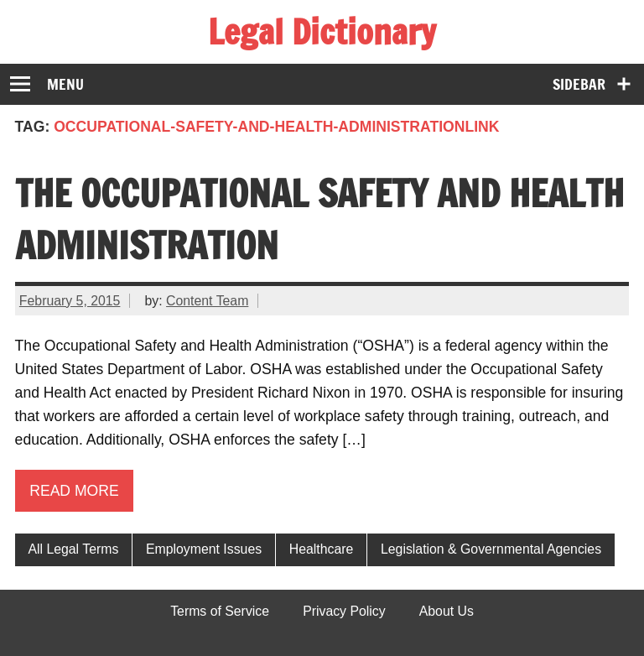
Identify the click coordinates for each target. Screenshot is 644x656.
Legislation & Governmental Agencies (491, 549)
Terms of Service (220, 612)
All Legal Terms (73, 549)
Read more (74, 491)
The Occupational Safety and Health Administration (319, 219)
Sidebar (579, 84)
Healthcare (322, 549)
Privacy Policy (344, 612)
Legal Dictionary (322, 31)
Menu (65, 84)
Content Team (207, 301)
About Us (447, 612)
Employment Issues (204, 549)
